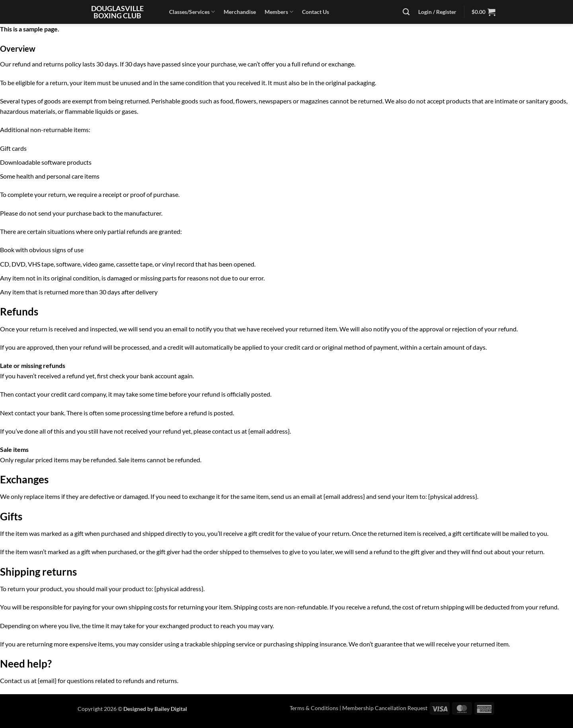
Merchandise (240, 12)
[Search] (406, 12)
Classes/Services (192, 12)
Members (279, 12)
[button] (483, 12)
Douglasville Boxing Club (117, 12)
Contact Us (316, 12)
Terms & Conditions (314, 708)
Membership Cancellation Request (385, 708)
